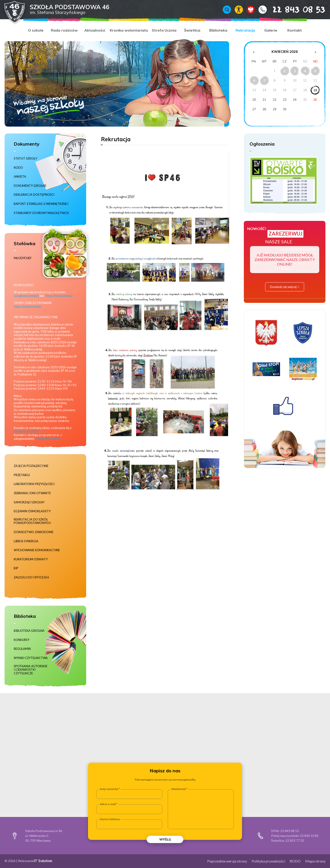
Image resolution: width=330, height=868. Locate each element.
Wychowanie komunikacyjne (37, 550)
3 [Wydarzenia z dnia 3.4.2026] (295, 71)
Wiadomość (179, 789)
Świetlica (192, 30)
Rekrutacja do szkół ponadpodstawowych (32, 521)
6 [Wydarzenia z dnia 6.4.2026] (254, 81)
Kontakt (263, 10)
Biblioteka (218, 30)
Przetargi (22, 475)
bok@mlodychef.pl (26, 296)
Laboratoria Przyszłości (34, 484)
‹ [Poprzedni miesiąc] (254, 52)
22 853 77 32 (295, 840)
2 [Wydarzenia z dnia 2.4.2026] (285, 71)
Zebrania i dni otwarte (32, 493)
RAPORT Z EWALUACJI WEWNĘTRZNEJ (41, 204)
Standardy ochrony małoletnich (41, 213)
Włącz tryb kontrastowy (239, 10)
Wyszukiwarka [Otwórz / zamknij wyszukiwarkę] (227, 10)
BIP (16, 568)
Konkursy (22, 640)
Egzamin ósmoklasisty (32, 511)
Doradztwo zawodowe (34, 532)
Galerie (271, 30)
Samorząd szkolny (29, 502)
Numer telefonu (110, 819)
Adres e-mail (108, 804)
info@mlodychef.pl (26, 431)
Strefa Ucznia (164, 30)
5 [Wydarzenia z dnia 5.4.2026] (315, 71)
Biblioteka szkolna (29, 631)
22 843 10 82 (309, 836)
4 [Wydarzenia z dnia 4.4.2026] (305, 71)
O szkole (36, 30)
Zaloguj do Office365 (31, 577)
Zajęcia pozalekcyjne (31, 466)
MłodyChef (23, 258)
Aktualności (95, 30)
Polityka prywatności (268, 861)
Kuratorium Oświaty (31, 559)
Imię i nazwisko (109, 789)
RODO (18, 168)
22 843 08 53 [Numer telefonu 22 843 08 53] (292, 9)
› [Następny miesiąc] (315, 52)
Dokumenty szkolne (30, 186)
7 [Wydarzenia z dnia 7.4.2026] (264, 81)
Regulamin (22, 649)
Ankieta (20, 177)
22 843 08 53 (290, 831)
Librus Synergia (26, 541)
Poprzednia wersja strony (227, 861)
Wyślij (165, 839)
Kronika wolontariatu (129, 30)
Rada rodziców (64, 30)
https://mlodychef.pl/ (59, 296)
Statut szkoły (25, 159)
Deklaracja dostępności (34, 195)
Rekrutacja (245, 30)
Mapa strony (315, 861)
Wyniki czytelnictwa (31, 658)
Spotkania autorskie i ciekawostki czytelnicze (31, 670)
